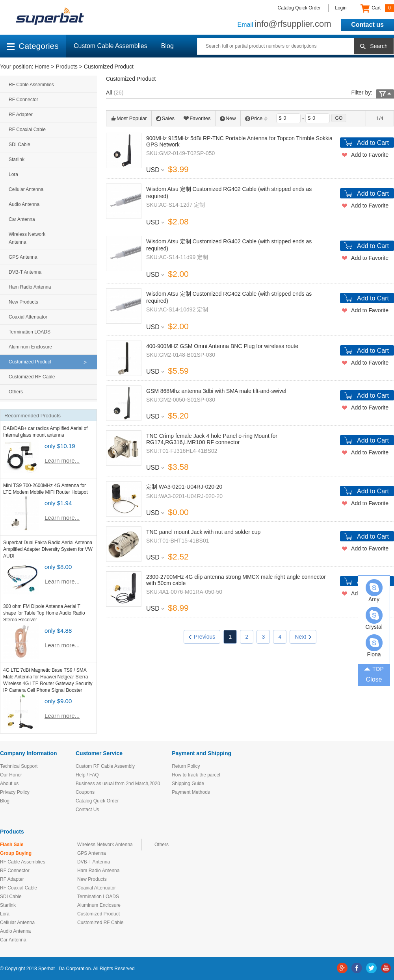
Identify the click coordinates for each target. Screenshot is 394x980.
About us (9, 784)
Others (16, 392)
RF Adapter (21, 115)
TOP (374, 669)
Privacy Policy (15, 792)
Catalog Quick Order (299, 8)
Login (341, 8)
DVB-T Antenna (25, 272)
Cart (377, 8)
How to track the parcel (196, 775)
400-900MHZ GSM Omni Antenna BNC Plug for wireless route (222, 346)
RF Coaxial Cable (27, 130)
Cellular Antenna (26, 189)
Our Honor (11, 775)
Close (374, 679)
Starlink (17, 159)
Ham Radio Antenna (30, 287)
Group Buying (16, 853)
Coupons (85, 792)
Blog (167, 46)
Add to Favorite (370, 155)
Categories (33, 46)
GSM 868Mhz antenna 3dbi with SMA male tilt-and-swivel (216, 391)
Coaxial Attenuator (28, 317)
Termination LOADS (30, 332)
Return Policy (186, 766)
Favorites (197, 118)
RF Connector (23, 100)
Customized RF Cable (32, 377)
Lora (13, 174)
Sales (165, 118)
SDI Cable (20, 144)
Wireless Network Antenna (27, 238)
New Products (23, 302)
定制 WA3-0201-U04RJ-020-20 (184, 487)
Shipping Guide (188, 784)
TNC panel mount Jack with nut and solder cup (203, 532)
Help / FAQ (87, 775)
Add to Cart (373, 143)
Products (67, 67)
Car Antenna (22, 219)
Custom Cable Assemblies (111, 46)
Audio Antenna (24, 204)
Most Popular (129, 118)
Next (303, 637)
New (228, 118)
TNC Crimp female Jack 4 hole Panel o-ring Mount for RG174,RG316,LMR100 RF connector (212, 439)
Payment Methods (191, 792)
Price (256, 118)
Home (42, 67)
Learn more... (62, 460)
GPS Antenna (23, 257)
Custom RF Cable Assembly (105, 766)
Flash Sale (12, 845)
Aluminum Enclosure (30, 347)
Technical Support (19, 766)
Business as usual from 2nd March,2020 (118, 784)
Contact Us (87, 810)
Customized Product (109, 67)
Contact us (367, 25)
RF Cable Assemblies (31, 85)
